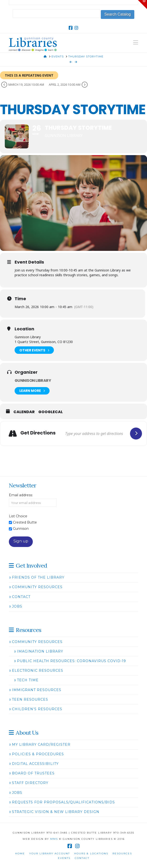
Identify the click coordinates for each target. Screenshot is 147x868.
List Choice (18, 516)
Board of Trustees (32, 773)
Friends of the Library (37, 577)
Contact (20, 597)
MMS (54, 839)
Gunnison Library (33, 380)
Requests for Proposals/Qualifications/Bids (62, 802)
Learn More (32, 391)
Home (20, 854)
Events (64, 858)
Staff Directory (29, 783)
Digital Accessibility (34, 764)
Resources (122, 854)
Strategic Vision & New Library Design (54, 812)
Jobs (16, 606)
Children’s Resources (36, 709)
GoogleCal (51, 412)
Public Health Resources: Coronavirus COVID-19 (70, 661)
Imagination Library (39, 651)
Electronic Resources (36, 671)
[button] (136, 42)
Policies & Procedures (37, 754)
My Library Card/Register (40, 744)
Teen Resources (29, 699)
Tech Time (26, 680)
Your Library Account (50, 854)
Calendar (24, 412)
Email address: (21, 495)
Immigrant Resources (35, 690)
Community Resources (36, 587)
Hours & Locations (91, 854)
